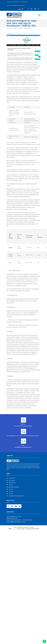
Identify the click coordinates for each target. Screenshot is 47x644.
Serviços (11, 485)
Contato (11, 494)
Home (15, 28)
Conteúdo (11, 491)
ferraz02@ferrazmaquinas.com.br (23, 447)
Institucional (12, 478)
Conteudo (20, 28)
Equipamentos (12, 483)
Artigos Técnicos (27, 28)
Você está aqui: (10, 28)
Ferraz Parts (12, 480)
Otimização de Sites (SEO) (32, 529)
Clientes (11, 489)
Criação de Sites (21, 529)
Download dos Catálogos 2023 (17, 496)
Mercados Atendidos (14, 487)
